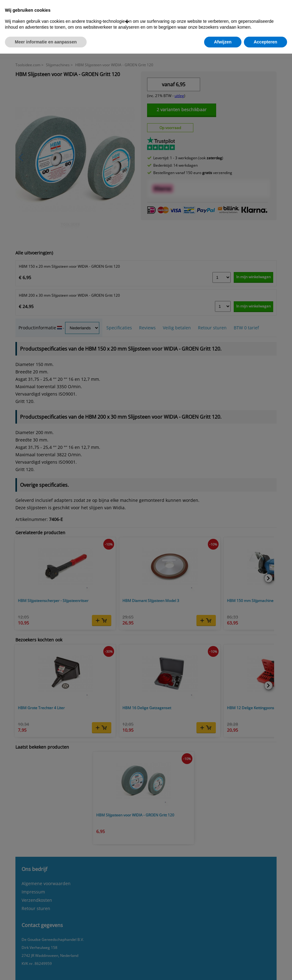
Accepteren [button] (265, 42)
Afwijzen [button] (223, 42)
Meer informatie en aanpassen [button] (46, 42)
